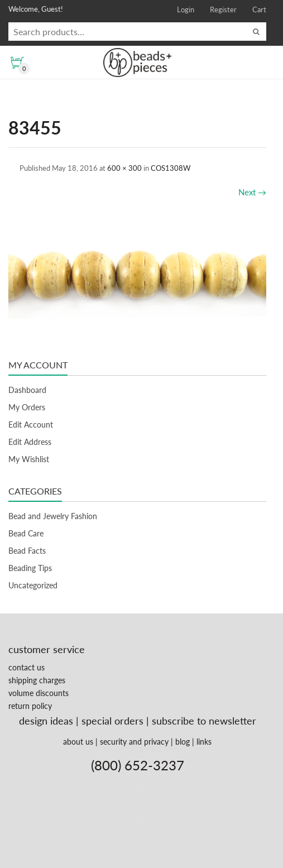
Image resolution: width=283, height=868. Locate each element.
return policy (30, 706)
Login (186, 9)
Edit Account (31, 425)
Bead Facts (27, 551)
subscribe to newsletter (204, 721)
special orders (112, 721)
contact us (27, 667)
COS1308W (171, 168)
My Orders (27, 407)
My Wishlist (29, 459)
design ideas (46, 721)
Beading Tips (30, 568)
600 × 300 (124, 168)
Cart (259, 9)
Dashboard (27, 390)
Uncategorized (33, 585)
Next (252, 192)
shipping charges (37, 680)
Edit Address (30, 442)
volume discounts (39, 693)
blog (183, 742)
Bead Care (26, 533)
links (204, 742)
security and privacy (134, 742)
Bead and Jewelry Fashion (53, 516)
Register (223, 9)
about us (78, 742)
